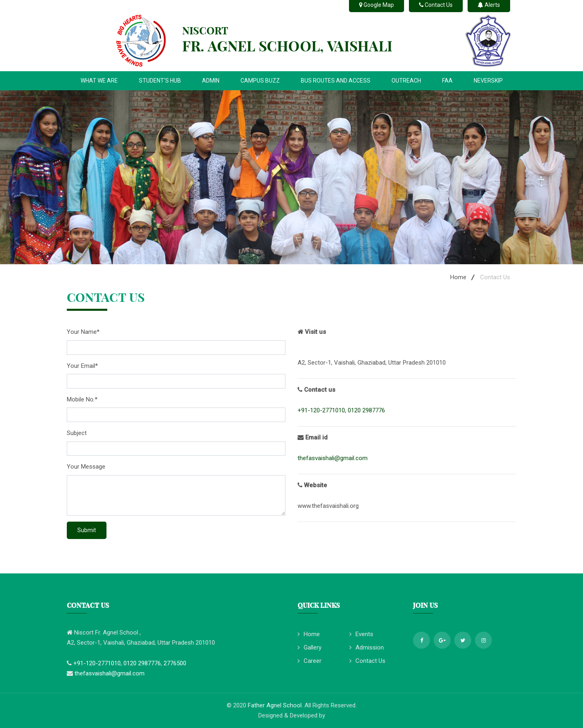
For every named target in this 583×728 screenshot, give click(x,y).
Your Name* (83, 332)
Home (458, 277)
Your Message (86, 467)
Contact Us (367, 661)
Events (361, 634)
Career (310, 661)
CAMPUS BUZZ (260, 81)
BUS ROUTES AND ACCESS (336, 81)
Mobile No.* (82, 399)
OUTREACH (406, 81)
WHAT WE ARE (99, 81)
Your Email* (82, 366)
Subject (77, 433)
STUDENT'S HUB (160, 81)
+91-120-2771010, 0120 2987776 (341, 410)
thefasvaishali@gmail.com (333, 458)
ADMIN (211, 81)
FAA (447, 81)
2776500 (175, 663)
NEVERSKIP (488, 81)
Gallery (310, 647)
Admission (367, 647)
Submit (87, 530)
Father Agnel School (275, 705)
